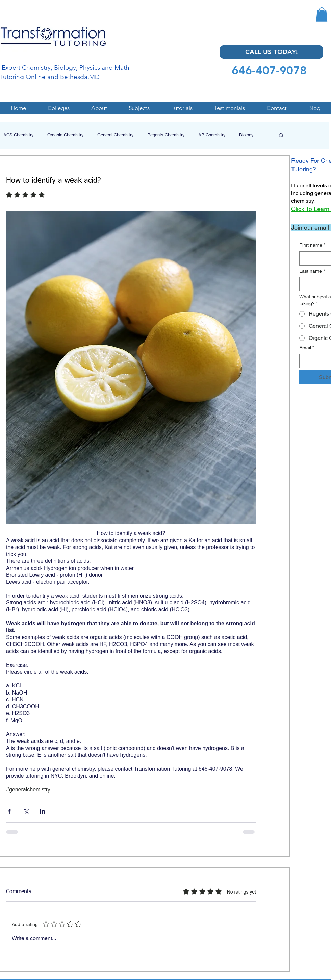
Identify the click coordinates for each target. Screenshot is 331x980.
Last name (312, 271)
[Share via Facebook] (9, 811)
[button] (322, 15)
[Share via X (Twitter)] (26, 811)
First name (312, 245)
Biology (246, 135)
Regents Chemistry (166, 135)
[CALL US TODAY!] (271, 52)
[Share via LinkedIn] (42, 811)
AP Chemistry (212, 135)
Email (307, 348)
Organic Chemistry (66, 135)
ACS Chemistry (19, 135)
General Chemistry (116, 135)
